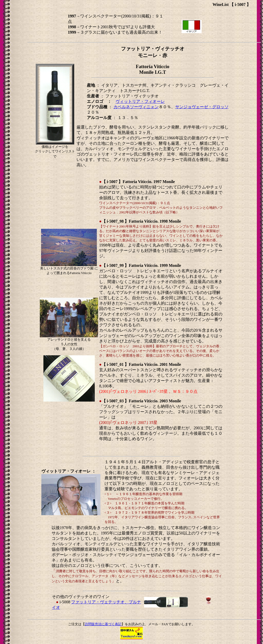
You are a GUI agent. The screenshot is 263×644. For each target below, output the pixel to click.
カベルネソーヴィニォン (136, 107)
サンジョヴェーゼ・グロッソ (202, 107)
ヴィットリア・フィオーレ (140, 101)
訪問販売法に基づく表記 (103, 624)
